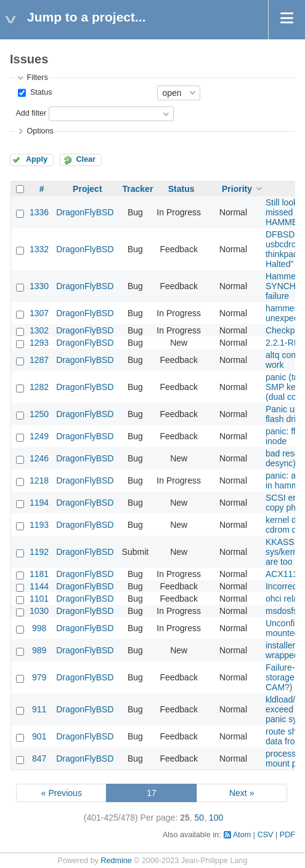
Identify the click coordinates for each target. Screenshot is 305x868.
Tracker (138, 189)
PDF (287, 835)
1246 (39, 458)
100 (216, 818)
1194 (39, 503)
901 (39, 736)
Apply (37, 159)
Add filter (31, 113)
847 (39, 759)
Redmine (116, 861)
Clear (86, 159)
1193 (39, 525)
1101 (39, 599)
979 (39, 677)
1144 (39, 586)
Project (87, 189)
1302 (39, 330)
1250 (39, 414)
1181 (39, 574)
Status (40, 92)
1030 (39, 611)
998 (39, 628)
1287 (39, 360)
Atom (242, 835)
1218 (39, 480)
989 (39, 650)
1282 (39, 387)
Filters (37, 78)
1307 (39, 313)
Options (40, 131)
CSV (266, 835)
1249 (39, 436)
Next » (242, 793)
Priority (237, 189)
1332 (39, 249)
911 (39, 709)
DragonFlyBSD (85, 212)
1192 (39, 552)
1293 (39, 343)
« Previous (62, 793)
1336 (39, 212)
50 (200, 818)
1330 (39, 286)
